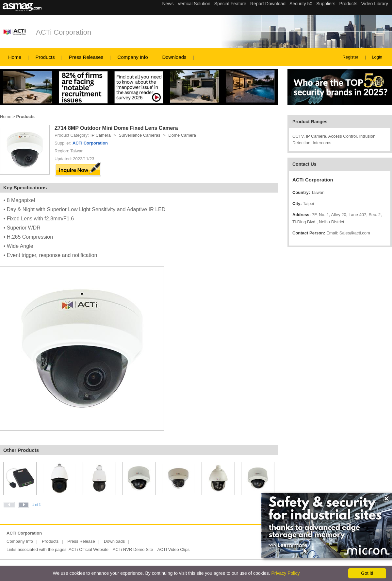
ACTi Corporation (64, 32)
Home (15, 57)
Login (377, 57)
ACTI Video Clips (174, 549)
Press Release (81, 541)
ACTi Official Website (89, 549)
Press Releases (86, 57)
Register (351, 57)
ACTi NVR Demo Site (133, 549)
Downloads (174, 57)
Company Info (133, 57)
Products (45, 57)
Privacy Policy (285, 573)
